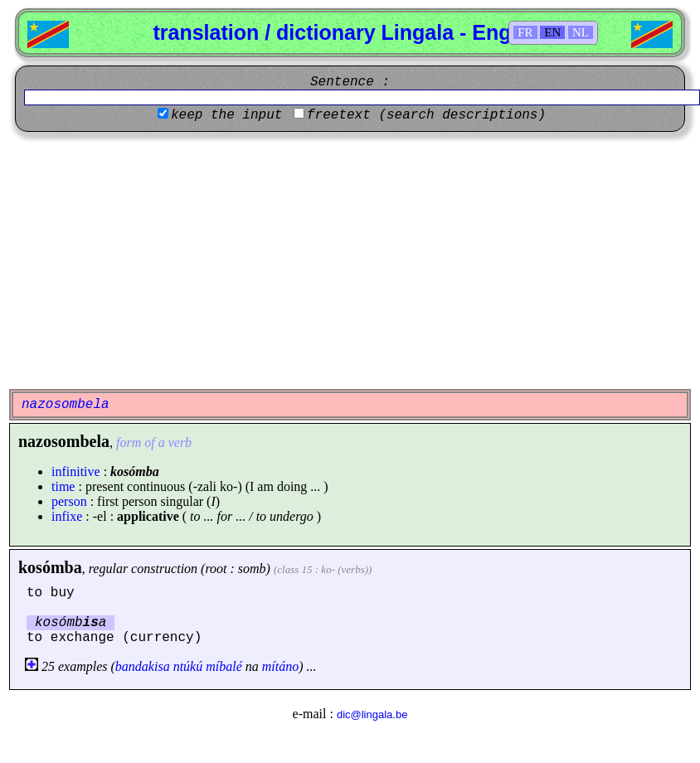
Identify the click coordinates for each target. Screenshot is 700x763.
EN (552, 32)
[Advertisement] (350, 260)
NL (581, 32)
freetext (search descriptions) (426, 115)
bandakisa (143, 666)
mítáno (280, 666)
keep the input (226, 115)
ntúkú (188, 666)
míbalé (224, 666)
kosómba (50, 567)
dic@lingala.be (372, 714)
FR (525, 32)
